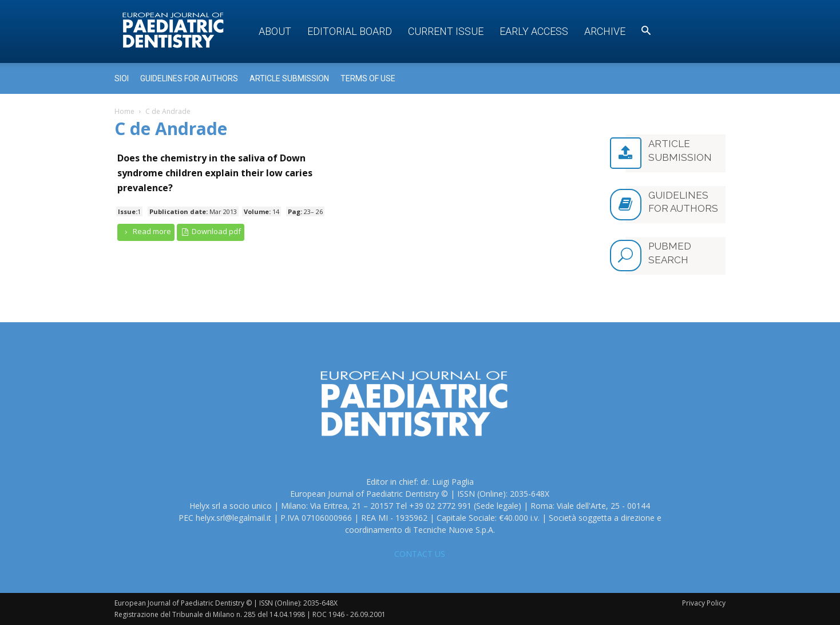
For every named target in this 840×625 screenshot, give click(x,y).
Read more (146, 232)
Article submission (289, 78)
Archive (605, 31)
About (275, 31)
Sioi (122, 78)
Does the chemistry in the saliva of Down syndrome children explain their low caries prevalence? (215, 173)
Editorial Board (350, 31)
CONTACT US (420, 554)
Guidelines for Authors (189, 78)
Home (124, 111)
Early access (534, 31)
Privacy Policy (704, 603)
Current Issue (446, 31)
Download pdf (211, 232)
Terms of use (368, 78)
